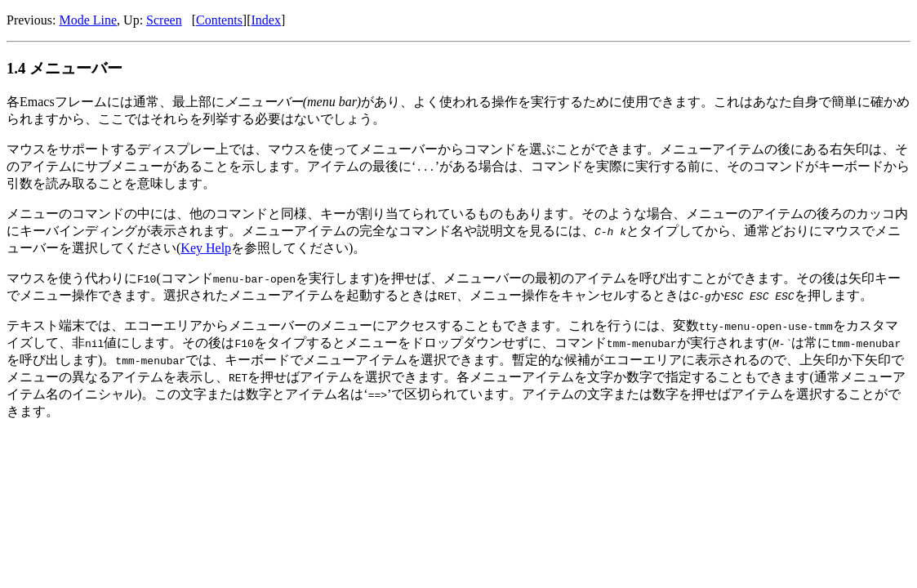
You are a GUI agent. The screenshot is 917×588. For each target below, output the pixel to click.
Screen (164, 20)
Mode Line (88, 20)
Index (266, 20)
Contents (219, 20)
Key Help (206, 248)
